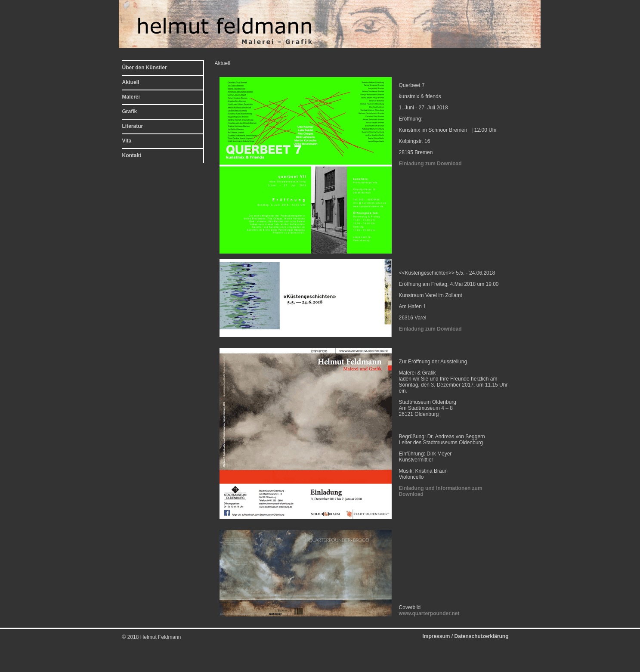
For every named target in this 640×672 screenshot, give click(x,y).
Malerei (131, 97)
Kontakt (132, 155)
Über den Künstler (145, 68)
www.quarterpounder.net (429, 613)
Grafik (130, 111)
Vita (127, 141)
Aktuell (131, 82)
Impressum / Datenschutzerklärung (465, 636)
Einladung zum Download (430, 164)
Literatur (133, 126)
